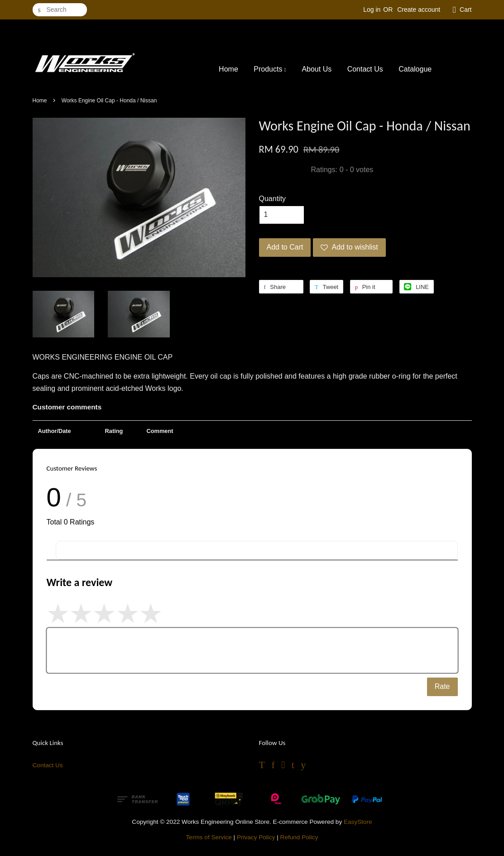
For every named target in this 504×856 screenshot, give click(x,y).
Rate (442, 686)
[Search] (60, 10)
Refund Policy (299, 837)
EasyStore (358, 822)
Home (228, 69)
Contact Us (365, 69)
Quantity (273, 199)
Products (270, 69)
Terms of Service (209, 837)
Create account (419, 10)
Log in (372, 10)
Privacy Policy (256, 837)
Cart (466, 10)
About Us (317, 69)
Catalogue (415, 69)
